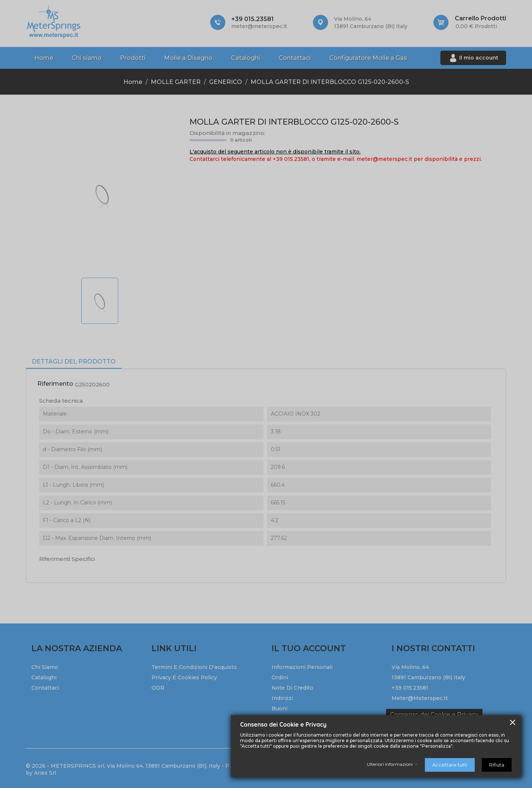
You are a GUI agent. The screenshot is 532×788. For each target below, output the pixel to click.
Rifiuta (497, 765)
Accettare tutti (450, 765)
